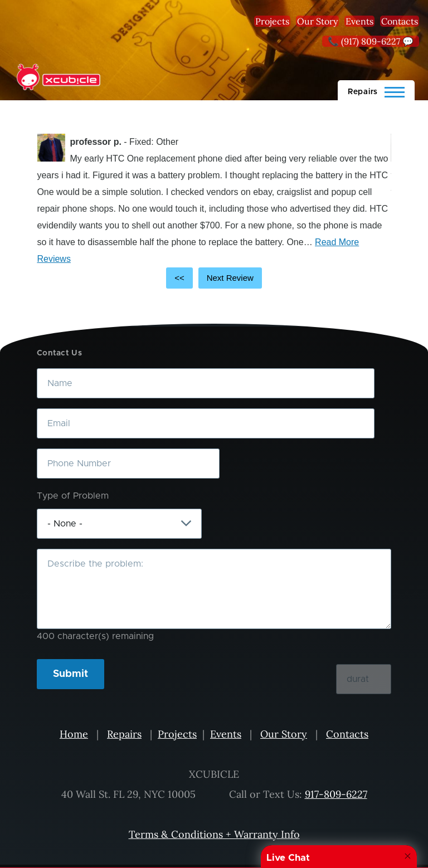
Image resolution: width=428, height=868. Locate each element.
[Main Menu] (376, 90)
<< (179, 278)
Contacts (400, 21)
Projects (272, 21)
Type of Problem (73, 496)
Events (359, 21)
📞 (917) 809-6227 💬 (371, 41)
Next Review (230, 278)
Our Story (317, 21)
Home (74, 734)
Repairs (124, 734)
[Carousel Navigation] (214, 278)
